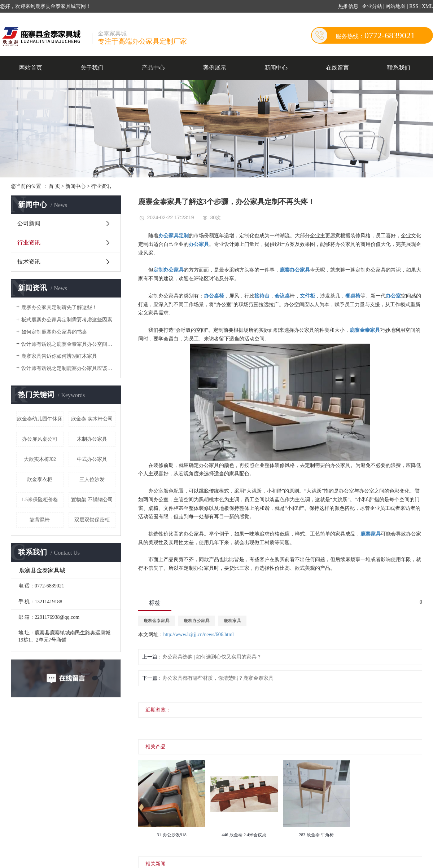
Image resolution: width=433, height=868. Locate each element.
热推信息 (348, 6)
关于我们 (92, 68)
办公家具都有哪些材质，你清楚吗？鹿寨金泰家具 (218, 678)
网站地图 (396, 6)
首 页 (54, 186)
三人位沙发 (92, 479)
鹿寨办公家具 (197, 621)
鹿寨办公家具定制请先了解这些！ (59, 307)
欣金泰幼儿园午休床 (40, 419)
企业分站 (372, 6)
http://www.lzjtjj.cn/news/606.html (199, 635)
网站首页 (31, 68)
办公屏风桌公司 (40, 439)
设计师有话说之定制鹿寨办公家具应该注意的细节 (68, 368)
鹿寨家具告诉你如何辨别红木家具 (59, 356)
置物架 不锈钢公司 (92, 500)
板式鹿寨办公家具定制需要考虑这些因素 (67, 320)
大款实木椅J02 (40, 459)
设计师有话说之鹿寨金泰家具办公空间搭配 (68, 344)
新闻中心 (276, 68)
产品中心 (153, 68)
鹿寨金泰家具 (157, 621)
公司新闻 (29, 223)
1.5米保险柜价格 (40, 500)
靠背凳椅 (40, 520)
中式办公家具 (92, 459)
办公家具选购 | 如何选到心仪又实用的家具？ (212, 657)
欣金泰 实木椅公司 (92, 419)
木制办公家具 (92, 439)
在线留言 (337, 68)
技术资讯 (29, 262)
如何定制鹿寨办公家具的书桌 (54, 332)
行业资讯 (101, 186)
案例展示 (215, 68)
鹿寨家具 (232, 621)
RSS (414, 6)
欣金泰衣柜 (40, 479)
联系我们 (399, 68)
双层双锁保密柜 (92, 520)
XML (427, 6)
